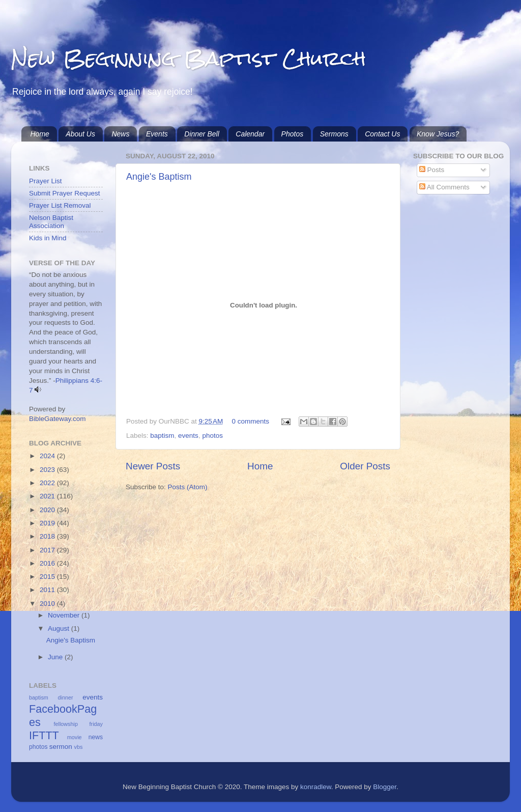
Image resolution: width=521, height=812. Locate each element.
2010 (48, 604)
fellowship (66, 724)
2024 (48, 456)
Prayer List (46, 181)
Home (40, 134)
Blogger (385, 787)
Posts (432, 170)
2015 (48, 577)
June (56, 657)
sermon (61, 747)
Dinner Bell (201, 134)
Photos (293, 134)
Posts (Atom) (188, 487)
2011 (48, 590)
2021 (48, 496)
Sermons (334, 134)
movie (75, 737)
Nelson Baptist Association (51, 222)
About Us (80, 134)
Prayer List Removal (60, 205)
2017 (48, 550)
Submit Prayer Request (65, 193)
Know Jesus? (438, 134)
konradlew (316, 787)
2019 (48, 523)
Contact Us (382, 134)
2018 (48, 536)
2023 (48, 470)
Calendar (250, 134)
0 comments (251, 421)
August (60, 628)
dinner (66, 697)
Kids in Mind (48, 238)
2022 (48, 483)
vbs (79, 747)
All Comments (444, 187)
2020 (48, 510)
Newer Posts (153, 466)
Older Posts (365, 466)
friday (96, 724)
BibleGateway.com (57, 419)
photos (212, 436)
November (65, 615)
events (188, 436)
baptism (162, 436)
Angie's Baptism (159, 177)
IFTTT (44, 735)
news (96, 737)
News (120, 134)
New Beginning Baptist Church (189, 58)
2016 (48, 563)
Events (157, 134)
